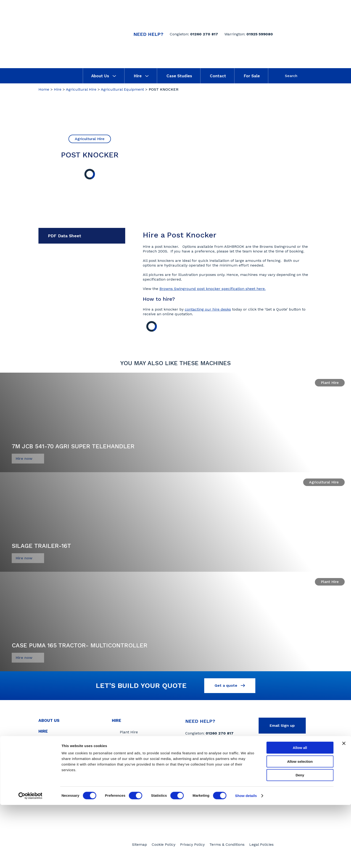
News (45, 743)
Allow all (300, 811)
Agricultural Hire (81, 89)
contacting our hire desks (208, 309)
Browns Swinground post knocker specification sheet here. (213, 289)
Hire (141, 76)
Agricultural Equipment (122, 89)
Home (44, 89)
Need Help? (148, 34)
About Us (104, 76)
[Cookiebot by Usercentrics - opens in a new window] (30, 859)
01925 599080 (260, 34)
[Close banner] (344, 806)
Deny (300, 838)
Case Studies (179, 76)
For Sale (252, 76)
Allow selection (300, 825)
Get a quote (230, 686)
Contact (218, 76)
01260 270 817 (204, 34)
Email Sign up (282, 727)
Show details (246, 859)
